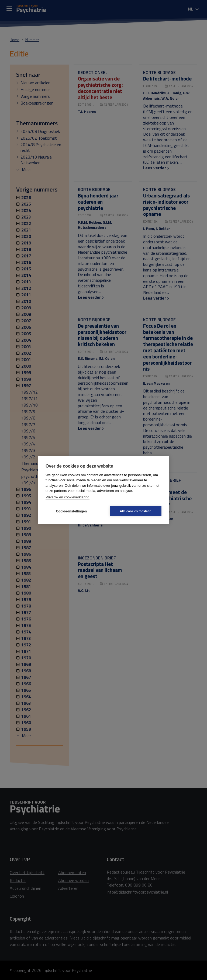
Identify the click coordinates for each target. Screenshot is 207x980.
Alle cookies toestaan (136, 511)
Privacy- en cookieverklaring (68, 497)
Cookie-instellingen (71, 511)
